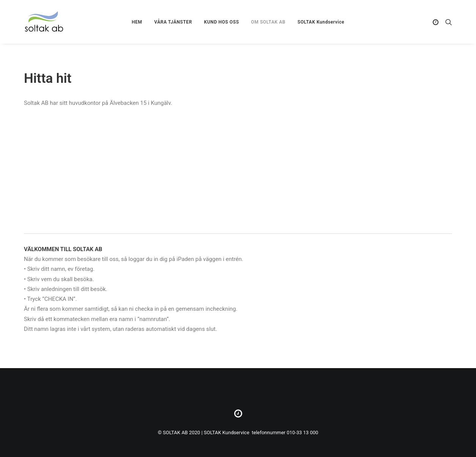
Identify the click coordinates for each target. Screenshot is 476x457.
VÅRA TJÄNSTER (173, 22)
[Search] (447, 22)
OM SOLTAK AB (268, 22)
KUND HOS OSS (222, 22)
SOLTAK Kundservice (321, 22)
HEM (137, 22)
